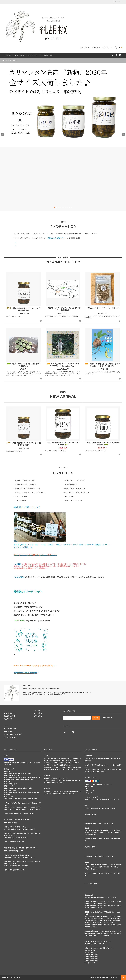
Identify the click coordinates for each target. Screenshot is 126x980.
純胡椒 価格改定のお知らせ (73, 501)
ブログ (6, 726)
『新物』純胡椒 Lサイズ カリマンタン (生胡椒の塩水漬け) (63, 444)
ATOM (10, 731)
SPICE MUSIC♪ (69, 496)
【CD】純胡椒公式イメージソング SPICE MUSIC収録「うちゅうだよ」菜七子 (63, 365)
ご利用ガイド (8, 55)
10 (72, 208)
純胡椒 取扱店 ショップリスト (75, 488)
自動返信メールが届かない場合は (25, 484)
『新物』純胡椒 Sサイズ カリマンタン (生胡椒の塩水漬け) (24, 309)
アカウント (120, 2)
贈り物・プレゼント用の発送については (28, 488)
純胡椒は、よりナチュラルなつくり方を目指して (30, 492)
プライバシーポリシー (11, 737)
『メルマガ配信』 (19, 577)
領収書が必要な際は (71, 484)
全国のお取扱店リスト (56, 238)
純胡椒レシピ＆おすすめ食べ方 (25, 480)
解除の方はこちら (108, 718)
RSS (5, 731)
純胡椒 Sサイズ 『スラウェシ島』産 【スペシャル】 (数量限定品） (63, 309)
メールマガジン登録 (21, 496)
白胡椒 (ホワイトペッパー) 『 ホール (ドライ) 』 (102, 309)
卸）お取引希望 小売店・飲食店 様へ (77, 492)
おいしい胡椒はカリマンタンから (75, 480)
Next (123, 134)
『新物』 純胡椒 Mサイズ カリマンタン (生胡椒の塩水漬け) (102, 444)
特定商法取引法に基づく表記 (13, 734)
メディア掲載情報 (21, 501)
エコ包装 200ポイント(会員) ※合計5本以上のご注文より (24, 365)
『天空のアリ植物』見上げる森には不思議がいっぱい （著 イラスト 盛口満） (102, 365)
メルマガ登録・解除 (46, 55)
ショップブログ (32, 55)
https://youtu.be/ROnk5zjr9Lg (26, 673)
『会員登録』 (18, 564)
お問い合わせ (20, 55)
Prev (3, 134)
